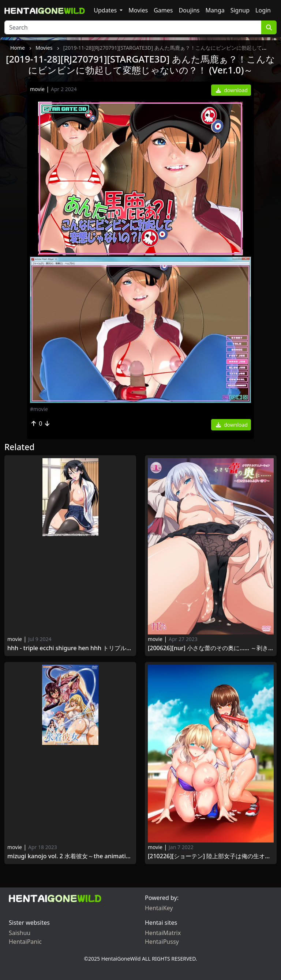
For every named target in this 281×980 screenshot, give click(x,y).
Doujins (189, 10)
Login (263, 10)
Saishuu (20, 933)
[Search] (133, 27)
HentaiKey (159, 908)
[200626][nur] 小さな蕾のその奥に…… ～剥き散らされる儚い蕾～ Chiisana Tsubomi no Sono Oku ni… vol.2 (211, 648)
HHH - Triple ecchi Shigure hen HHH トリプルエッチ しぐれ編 (70, 648)
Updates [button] (106, 10)
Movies (138, 10)
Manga (215, 10)
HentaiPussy (162, 942)
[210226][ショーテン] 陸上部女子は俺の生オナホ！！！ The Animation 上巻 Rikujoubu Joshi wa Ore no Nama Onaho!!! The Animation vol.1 (211, 856)
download (232, 90)
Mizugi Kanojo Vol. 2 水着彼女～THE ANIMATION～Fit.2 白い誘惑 (70, 856)
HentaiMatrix (163, 933)
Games (163, 10)
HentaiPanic (25, 942)
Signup (240, 10)
